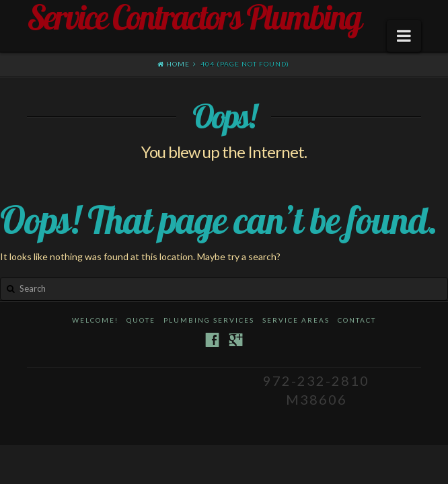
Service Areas (296, 320)
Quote (141, 320)
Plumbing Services (209, 320)
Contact (357, 320)
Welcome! (95, 320)
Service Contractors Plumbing (194, 17)
